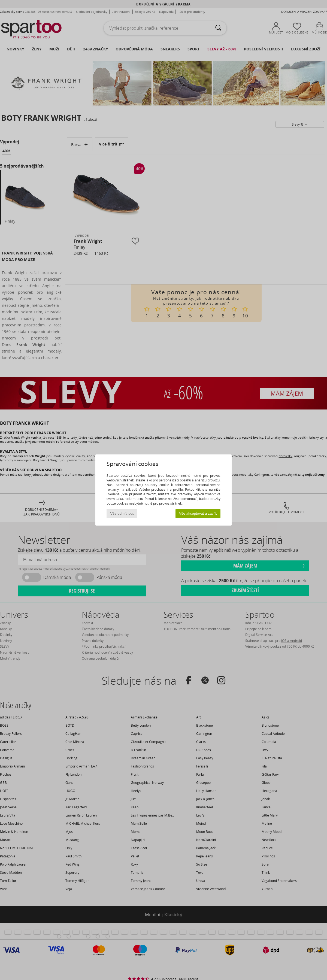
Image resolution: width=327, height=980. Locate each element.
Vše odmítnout (122, 513)
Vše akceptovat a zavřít (198, 513)
